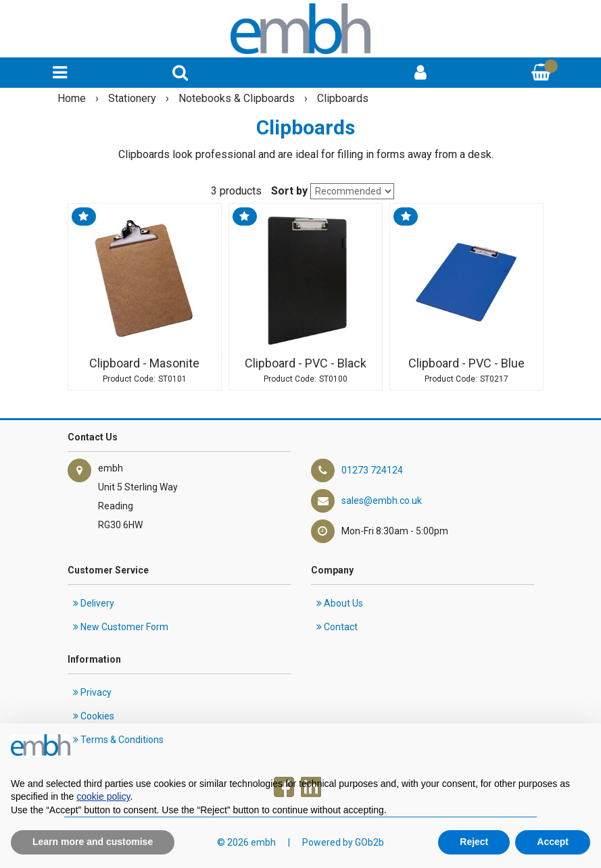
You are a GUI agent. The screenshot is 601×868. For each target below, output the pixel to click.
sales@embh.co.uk (382, 501)
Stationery (134, 98)
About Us (340, 603)
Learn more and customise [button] (93, 842)
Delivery (94, 603)
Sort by (289, 191)
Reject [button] (474, 842)
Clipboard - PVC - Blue (466, 363)
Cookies (94, 716)
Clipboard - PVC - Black (306, 363)
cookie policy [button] (103, 796)
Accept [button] (553, 842)
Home (73, 98)
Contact (337, 627)
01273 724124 (372, 470)
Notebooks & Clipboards (238, 98)
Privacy (92, 692)
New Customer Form (121, 627)
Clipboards (343, 98)
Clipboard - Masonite (144, 363)
